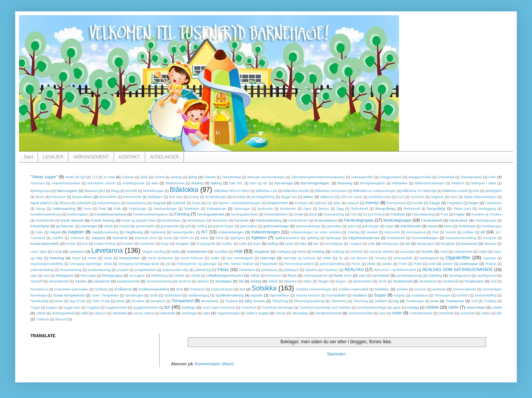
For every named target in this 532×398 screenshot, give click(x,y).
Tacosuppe (442, 295)
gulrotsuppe (371, 226)
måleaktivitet (463, 252)
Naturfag (57, 258)
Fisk (117, 209)
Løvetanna (107, 251)
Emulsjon (301, 203)
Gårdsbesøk (410, 226)
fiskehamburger (165, 209)
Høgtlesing (134, 232)
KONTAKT (130, 157)
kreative (128, 244)
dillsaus (65, 203)
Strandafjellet (336, 295)
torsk (434, 301)
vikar (382, 313)
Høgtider (76, 232)
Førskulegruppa (359, 220)
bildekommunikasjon (430, 183)
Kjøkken (259, 238)
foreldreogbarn (78, 214)
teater (59, 301)
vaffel (85, 313)
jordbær (468, 232)
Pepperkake (269, 264)
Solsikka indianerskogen (314, 289)
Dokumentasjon (108, 203)
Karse (168, 238)
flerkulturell (412, 209)
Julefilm (58, 238)
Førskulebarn (298, 220)
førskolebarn (197, 220)
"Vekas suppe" (44, 177)
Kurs (257, 243)
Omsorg (381, 258)
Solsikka (264, 288)
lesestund (469, 243)
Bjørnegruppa (40, 191)
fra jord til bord (374, 214)
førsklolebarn (172, 220)
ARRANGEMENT (91, 157)
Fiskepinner (216, 209)
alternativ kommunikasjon (266, 177)
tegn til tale (78, 301)
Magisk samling (154, 252)
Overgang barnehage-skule (139, 264)
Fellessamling (64, 209)
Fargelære (455, 203)
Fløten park (462, 209)
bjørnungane (67, 191)
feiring (41, 209)
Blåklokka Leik (266, 191)
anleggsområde (420, 177)
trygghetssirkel (116, 308)
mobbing (338, 252)
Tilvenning (361, 301)
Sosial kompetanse (69, 295)
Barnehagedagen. (316, 183)
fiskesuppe (242, 209)
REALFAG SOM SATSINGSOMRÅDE (458, 270)
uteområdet (476, 307)
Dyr (209, 203)
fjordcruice (265, 209)
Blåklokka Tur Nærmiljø (419, 191)
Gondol (124, 226)
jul (483, 232)
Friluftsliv (398, 214)
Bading (197, 183)
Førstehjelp (40, 226)
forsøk (298, 214)
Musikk (427, 251)
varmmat (167, 313)
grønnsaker (249, 226)
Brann (40, 197)
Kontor (71, 244)
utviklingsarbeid (63, 313)
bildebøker (400, 183)
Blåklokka (184, 190)
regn (34, 276)
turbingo (189, 307)
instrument (392, 232)
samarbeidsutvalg (409, 276)
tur (167, 307)
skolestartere (363, 281)
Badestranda (175, 183)
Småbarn (101, 289)
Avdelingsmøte (133, 183)
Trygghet (93, 308)
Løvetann (77, 251)
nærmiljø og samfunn (299, 258)
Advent (159, 177)
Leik (371, 243)
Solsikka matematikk (353, 289)
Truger (35, 308)
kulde (243, 244)
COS (400, 197)
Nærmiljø (268, 258)
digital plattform (42, 203)
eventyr (372, 203)
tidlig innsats (255, 301)
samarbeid (380, 275)
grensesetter (170, 226)
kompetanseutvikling (461, 238)
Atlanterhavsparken (66, 183)
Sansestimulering (159, 281)
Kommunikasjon (425, 238)
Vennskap (300, 313)
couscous (417, 197)
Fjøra (307, 209)
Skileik (273, 281)
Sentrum (184, 281)
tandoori (463, 295)
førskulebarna (326, 220)
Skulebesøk (403, 281)
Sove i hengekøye (105, 295)
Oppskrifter (458, 258)
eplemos (321, 203)
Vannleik (120, 313)
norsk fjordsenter (161, 258)
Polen (403, 264)
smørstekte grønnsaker (71, 289)
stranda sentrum (308, 295)
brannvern (59, 197)
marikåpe (221, 252)
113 (94, 177)
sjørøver (203, 281)
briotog (194, 197)
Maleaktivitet (197, 251)
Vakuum (100, 313)
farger (473, 203)
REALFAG (354, 270)
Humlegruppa (492, 226)
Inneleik (372, 232)
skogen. (341, 281)
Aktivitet (210, 177)
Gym (390, 226)
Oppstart (489, 258)
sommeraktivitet (464, 289)
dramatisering (136, 203)
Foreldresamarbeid (110, 214)
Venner (281, 313)
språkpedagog (199, 295)
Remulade (88, 276)
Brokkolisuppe (216, 197)
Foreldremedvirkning (46, 214)
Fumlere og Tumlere (487, 214)
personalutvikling (332, 264)
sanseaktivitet (59, 281)
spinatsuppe (134, 295)
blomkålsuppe (154, 191)
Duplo (196, 203)
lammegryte (334, 244)
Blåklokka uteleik (455, 191)
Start (28, 157)
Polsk (418, 264)
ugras (397, 308)
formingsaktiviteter (245, 214)
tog (396, 301)
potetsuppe (469, 264)
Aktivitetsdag (231, 177)
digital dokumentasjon (480, 197)
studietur (359, 295)
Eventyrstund (396, 203)
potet (432, 264)
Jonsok (451, 232)
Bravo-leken (82, 197)
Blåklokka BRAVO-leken (232, 191)
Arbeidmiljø (446, 177)
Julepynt (98, 238)
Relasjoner (65, 275)
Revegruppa (112, 275)
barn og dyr (259, 183)
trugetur (52, 308)
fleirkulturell (360, 209)
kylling (273, 243)
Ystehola (43, 319)
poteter (447, 264)
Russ (292, 275)
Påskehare (247, 270)
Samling (435, 275)
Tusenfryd (248, 308)
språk (154, 295)
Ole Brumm (359, 258)
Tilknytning (280, 301)
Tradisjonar (455, 301)
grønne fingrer (224, 226)
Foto (354, 214)
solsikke (402, 289)
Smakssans (474, 281)
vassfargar (189, 313)
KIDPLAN (187, 238)
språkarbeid (173, 295)
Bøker (308, 197)
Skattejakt (223, 281)
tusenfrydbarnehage (372, 308)
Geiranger (89, 226)
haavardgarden (183, 232)
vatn (207, 313)
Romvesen (274, 276)
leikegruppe (390, 244)
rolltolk (255, 276)
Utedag (413, 307)
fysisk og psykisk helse (139, 220)
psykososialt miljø (175, 270)
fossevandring (334, 214)
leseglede (448, 244)
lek (408, 243)
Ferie (87, 209)
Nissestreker (130, 258)
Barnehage (283, 183)
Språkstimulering (230, 295)
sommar (420, 289)
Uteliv (454, 307)
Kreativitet (147, 244)
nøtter (327, 258)
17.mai (109, 177)
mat (238, 251)
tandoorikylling (486, 295)
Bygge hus (289, 197)
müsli (444, 252)
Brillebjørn (155, 197)
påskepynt (291, 270)
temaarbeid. (210, 301)
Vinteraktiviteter (421, 313)
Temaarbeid (182, 301)
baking (216, 183)
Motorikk (357, 252)
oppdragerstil (429, 258)
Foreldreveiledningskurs (151, 214)
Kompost (490, 238)
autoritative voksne (102, 183)
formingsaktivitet (211, 214)
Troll (474, 301)
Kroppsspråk (206, 244)
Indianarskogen (231, 232)
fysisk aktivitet (72, 220)
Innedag (353, 232)
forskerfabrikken (276, 214)
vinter (397, 313)
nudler (215, 258)
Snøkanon (197, 289)
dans (454, 197)
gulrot (352, 226)
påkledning (203, 270)
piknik (371, 264)
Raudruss (331, 270)
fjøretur (324, 209)
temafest (138, 301)
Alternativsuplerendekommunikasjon (318, 177)
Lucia (57, 251)
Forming (182, 214)
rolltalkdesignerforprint (225, 275)
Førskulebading (269, 220)
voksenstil (468, 313)
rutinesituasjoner (316, 276)
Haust (432, 226)
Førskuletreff (431, 220)
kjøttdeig (313, 238)
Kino (204, 238)
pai (168, 264)
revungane (137, 276)
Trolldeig (490, 301)
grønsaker (334, 226)
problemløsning (99, 270)
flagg (340, 209)
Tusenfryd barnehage (278, 308)
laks (303, 243)
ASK (492, 177)
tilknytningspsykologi (309, 301)
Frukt (445, 214)
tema (120, 301)
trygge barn (72, 308)
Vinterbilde (446, 313)
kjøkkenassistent (287, 238)
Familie (418, 203)
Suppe (380, 295)
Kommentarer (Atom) (215, 364)
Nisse (108, 258)
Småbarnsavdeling (154, 289)
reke (47, 276)
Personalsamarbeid (299, 264)
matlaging (283, 252)
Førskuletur (459, 220)
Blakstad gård (95, 191)
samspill (36, 281)
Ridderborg (160, 276)
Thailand (231, 301)
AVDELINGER (165, 157)
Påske (223, 270)
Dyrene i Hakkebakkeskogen (239, 203)
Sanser (81, 281)
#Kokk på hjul (75, 177)
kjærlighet (237, 238)
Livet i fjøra (39, 252)
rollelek (179, 276)
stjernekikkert (280, 295)
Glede (108, 226)
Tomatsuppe (415, 301)
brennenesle (132, 197)
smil (494, 281)
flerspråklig (436, 209)
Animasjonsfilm (362, 177)
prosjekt (123, 270)
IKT (205, 232)
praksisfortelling (42, 270)
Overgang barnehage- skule (91, 264)
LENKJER (53, 157)
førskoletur (220, 220)
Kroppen (183, 243)
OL (341, 258)
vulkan (485, 313)
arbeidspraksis (471, 177)
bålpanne (327, 197)
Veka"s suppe (257, 313)
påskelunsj (269, 270)
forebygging (487, 209)
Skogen (324, 281)
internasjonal (416, 232)
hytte (39, 232)
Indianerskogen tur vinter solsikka (316, 232)
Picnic (356, 264)
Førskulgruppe (486, 220)
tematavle (158, 301)
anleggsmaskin (391, 177)
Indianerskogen (265, 232)
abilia (144, 177)
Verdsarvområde (361, 313)
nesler (92, 258)
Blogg (115, 191)
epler (337, 203)
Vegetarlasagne (228, 313)
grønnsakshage (276, 226)
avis (155, 183)
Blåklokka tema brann (331, 191)
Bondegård (493, 191)
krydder (227, 244)
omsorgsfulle (403, 258)
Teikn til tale (101, 301)
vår (499, 313)
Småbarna (123, 289)
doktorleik (84, 203)
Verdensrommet (328, 313)
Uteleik (432, 307)
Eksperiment (277, 203)
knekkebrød (396, 238)
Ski (241, 281)
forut (313, 214)
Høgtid (55, 232)
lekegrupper (426, 244)
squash (256, 295)
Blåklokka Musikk (296, 191)
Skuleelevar (428, 281)
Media (302, 252)
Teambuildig (39, 301)
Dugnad (159, 203)
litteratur (490, 244)
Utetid (497, 307)
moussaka (408, 252)
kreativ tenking (105, 244)
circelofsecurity (379, 197)
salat (362, 276)
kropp (165, 244)
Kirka (220, 238)
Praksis (491, 264)
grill (188, 226)
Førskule (241, 220)
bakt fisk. (236, 183)
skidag (256, 281)
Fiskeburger (138, 209)
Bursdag (239, 197)
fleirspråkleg (386, 209)
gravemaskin (145, 226)
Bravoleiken (108, 197)
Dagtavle (438, 197)
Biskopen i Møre (484, 183)
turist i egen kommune (219, 308)
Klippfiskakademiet (364, 238)
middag (318, 251)
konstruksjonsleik (45, 243)
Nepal (76, 258)
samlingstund (487, 276)
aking (193, 177)
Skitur (308, 281)
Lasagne (355, 244)
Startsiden (336, 354)
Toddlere (381, 301)
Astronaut (38, 183)
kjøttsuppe (334, 238)
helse (448, 226)
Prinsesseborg (71, 270)
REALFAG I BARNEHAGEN (395, 270)
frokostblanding (423, 214)
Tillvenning (339, 301)
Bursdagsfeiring (263, 197)
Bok (476, 191)
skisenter (291, 281)
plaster (387, 264)
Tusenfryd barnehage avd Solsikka (325, 308)
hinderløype (467, 226)
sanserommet (128, 281)
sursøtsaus (420, 295)
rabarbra (311, 270)
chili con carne (351, 197)
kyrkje (289, 244)
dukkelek (179, 203)
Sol (242, 289)
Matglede (262, 251)
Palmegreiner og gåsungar (197, 264)
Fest (102, 209)
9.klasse (128, 177)
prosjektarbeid (145, 270)
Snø (179, 289)
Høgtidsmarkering (105, 232)
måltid (483, 252)
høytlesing (158, 232)
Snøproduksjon (222, 289)
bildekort (458, 183)
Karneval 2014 (146, 238)
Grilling (202, 226)
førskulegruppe (397, 220)
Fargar (435, 203)
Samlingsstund (460, 276)
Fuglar (459, 214)
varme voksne (144, 313)
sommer (439, 289)
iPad (435, 232)
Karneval (120, 238)
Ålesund (61, 319)
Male (175, 251)
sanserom (102, 281)
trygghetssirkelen (146, 308)
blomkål (131, 191)
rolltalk (195, 276)
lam (316, 244)
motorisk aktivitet (382, 252)
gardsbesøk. (65, 226)
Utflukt (41, 313)
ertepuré (353, 203)
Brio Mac (176, 197)
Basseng (345, 183)
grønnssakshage (308, 226)
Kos (85, 244)
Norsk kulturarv (192, 258)
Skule (383, 281)
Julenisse (77, 238)
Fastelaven (493, 203)
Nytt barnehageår (240, 258)
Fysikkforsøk (45, 220)
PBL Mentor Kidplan (239, 264)
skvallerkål (450, 281)
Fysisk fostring (102, 220)
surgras (399, 295)
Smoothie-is (39, 289)
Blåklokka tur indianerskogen (374, 191)
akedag (177, 177)
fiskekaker (192, 209)
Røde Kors (343, 275)
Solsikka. (382, 289)
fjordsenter (288, 209)
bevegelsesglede (372, 183)
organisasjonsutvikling (47, 264)
